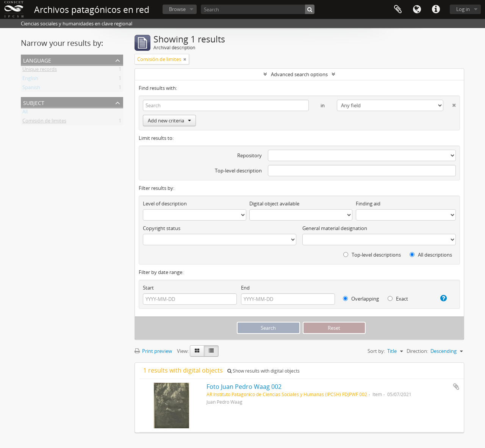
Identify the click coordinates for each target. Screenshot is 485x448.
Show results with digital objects (264, 371)
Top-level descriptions (372, 255)
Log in (463, 9)
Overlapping (361, 299)
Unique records (40, 70)
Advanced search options (299, 74)
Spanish (31, 89)
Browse (177, 9)
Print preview (153, 351)
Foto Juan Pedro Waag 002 (244, 387)
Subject (34, 102)
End (245, 288)
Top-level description (238, 171)
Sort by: (376, 351)
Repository (250, 155)
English (30, 80)
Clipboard (398, 9)
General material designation (335, 228)
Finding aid (368, 204)
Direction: (417, 351)
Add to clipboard (456, 387)
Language (417, 9)
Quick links (436, 9)
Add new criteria (169, 121)
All (25, 113)
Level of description (165, 204)
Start (148, 288)
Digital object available (274, 204)
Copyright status (162, 228)
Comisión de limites (44, 122)
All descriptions (431, 255)
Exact (398, 299)
